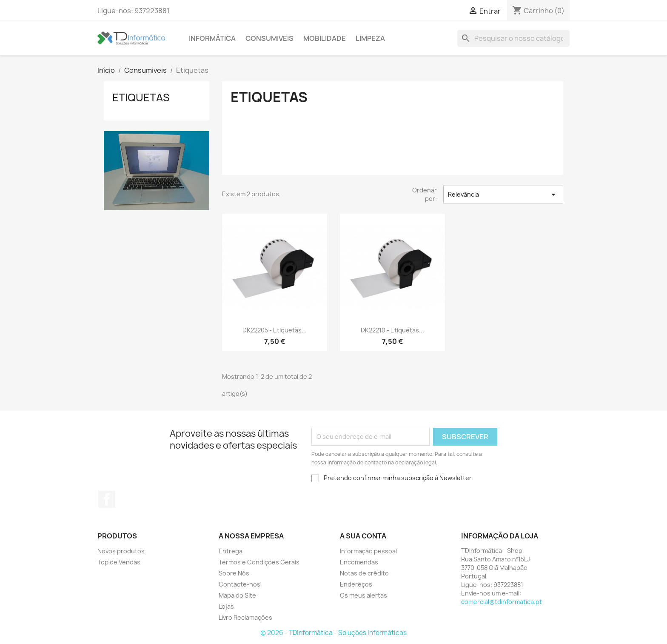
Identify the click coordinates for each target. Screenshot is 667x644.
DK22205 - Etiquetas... (275, 330)
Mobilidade (325, 38)
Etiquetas (141, 97)
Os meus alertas (363, 595)
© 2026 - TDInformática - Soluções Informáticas (333, 633)
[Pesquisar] (513, 38)
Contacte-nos (239, 584)
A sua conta (363, 536)
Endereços (356, 584)
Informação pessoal (368, 551)
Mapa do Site (237, 595)
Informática (212, 38)
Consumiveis (269, 38)
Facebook (107, 499)
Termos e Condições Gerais (259, 562)
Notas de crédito (364, 573)
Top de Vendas (119, 562)
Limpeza (370, 38)
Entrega (231, 551)
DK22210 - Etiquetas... (392, 330)
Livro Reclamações (245, 617)
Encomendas (359, 562)
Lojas (226, 606)
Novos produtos (121, 551)
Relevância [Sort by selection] (503, 195)
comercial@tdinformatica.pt (502, 602)
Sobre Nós (234, 573)
